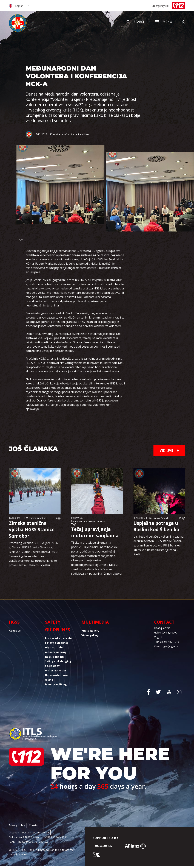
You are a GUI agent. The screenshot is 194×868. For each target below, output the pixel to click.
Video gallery (90, 635)
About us (15, 631)
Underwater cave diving (56, 677)
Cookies (34, 825)
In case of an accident (60, 638)
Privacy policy (17, 825)
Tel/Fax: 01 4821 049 (167, 642)
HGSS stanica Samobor (34, 518)
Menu (163, 22)
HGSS (14, 622)
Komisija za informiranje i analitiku (69, 134)
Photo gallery (90, 631)
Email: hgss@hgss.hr (166, 646)
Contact (164, 622)
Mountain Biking (56, 684)
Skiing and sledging (58, 661)
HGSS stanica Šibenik (158, 518)
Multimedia (95, 622)
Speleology (52, 666)
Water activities (56, 670)
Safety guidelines (58, 626)
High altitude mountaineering (56, 650)
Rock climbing (54, 657)
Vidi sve (169, 450)
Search (136, 22)
